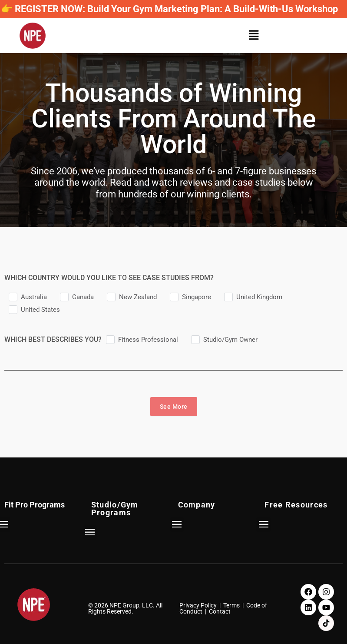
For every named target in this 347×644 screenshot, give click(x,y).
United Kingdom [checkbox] (259, 297)
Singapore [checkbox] (197, 297)
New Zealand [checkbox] (138, 297)
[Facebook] (308, 592)
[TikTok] (326, 623)
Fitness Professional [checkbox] (148, 340)
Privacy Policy (198, 605)
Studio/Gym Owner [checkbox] (230, 340)
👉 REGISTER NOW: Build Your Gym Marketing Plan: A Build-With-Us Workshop (169, 9)
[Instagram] (326, 592)
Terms (231, 605)
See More (174, 407)
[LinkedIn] (308, 607)
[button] (256, 36)
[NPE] (33, 36)
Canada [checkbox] (83, 297)
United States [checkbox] (40, 310)
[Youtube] (326, 607)
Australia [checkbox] (34, 297)
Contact (220, 611)
